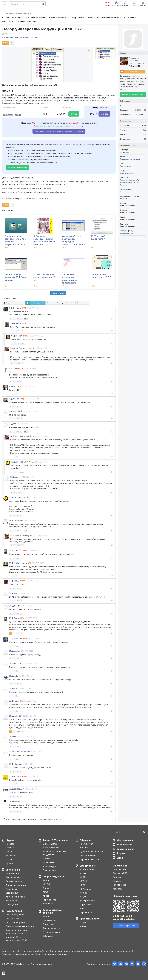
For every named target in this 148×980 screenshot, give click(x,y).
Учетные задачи (14, 881)
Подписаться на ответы (14, 303)
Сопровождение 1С (54, 877)
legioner (16, 411)
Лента (9, 852)
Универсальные (87, 901)
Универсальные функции (130, 159)
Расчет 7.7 (124, 185)
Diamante (18, 639)
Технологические (51, 932)
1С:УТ (82, 885)
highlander (18, 520)
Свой (16, 618)
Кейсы (46, 896)
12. (10, 520)
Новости (10, 844)
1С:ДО (83, 897)
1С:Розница (85, 889)
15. (11, 536)
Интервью (11, 856)
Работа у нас (119, 885)
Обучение (85, 840)
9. (10, 424)
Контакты (118, 889)
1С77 (82, 908)
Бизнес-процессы (52, 848)
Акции (46, 880)
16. (10, 563)
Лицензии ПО (49, 920)
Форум (121, 853)
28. (10, 716)
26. (10, 688)
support (19, 336)
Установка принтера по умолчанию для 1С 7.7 (44, 277)
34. (10, 801)
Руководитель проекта (91, 852)
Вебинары (48, 904)
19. (10, 593)
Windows (123, 199)
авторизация (56, 819)
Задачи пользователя (17, 885)
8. (12, 336)
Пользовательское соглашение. (18, 954)
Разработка (12, 889)
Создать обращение (126, 926)
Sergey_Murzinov (22, 751)
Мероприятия (125, 840)
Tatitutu (16, 308)
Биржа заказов (125, 849)
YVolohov (17, 399)
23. (10, 651)
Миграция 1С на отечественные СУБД (17, 939)
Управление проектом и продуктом (54, 853)
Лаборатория (14, 911)
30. (10, 751)
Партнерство (49, 900)
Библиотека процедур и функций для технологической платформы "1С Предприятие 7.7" (44, 242)
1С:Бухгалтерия (87, 869)
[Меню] (5, 4)
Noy (15, 369)
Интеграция (12, 901)
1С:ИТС (46, 884)
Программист (125, 166)
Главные (10, 848)
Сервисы (47, 888)
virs (16, 688)
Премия (9, 863)
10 (12, 445)
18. (11, 477)
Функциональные (14, 877)
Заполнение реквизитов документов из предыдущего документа (70, 280)
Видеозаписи (124, 845)
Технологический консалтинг (20, 926)
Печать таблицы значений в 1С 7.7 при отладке (15, 277)
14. (10, 551)
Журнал (10, 840)
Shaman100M (22, 462)
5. (10, 399)
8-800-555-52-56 (122, 916)
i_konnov (18, 764)
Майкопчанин (20, 563)
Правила (117, 877)
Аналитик (84, 848)
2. (11, 323)
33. (10, 789)
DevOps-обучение (15, 915)
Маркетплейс (88, 866)
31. (10, 764)
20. (10, 606)
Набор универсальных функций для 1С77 (42, 29)
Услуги (46, 892)
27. (10, 701)
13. (12, 462)
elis (15, 424)
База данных (12, 893)
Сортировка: (60, 303)
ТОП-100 (10, 859)
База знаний (13, 870)
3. (10, 369)
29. (10, 736)
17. (10, 581)
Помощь (117, 881)
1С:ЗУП (83, 893)
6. (11, 348)
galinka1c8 (19, 801)
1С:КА (82, 877)
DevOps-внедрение (15, 922)
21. (10, 618)
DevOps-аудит (13, 918)
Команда (47, 858)
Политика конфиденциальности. (51, 954)
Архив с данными (127, 173)
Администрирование (16, 897)
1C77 (122, 192)
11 (13, 465)
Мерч (120, 858)
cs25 (15, 386)
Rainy (16, 701)
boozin (18, 477)
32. (10, 776)
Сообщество (12, 904)
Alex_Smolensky (21, 348)
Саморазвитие (50, 870)
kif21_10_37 (19, 664)
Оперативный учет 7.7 (129, 180)
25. (10, 676)
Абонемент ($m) (126, 233)
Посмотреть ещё (58, 293)
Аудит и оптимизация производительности (16, 932)
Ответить (19, 318)
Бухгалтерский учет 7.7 (130, 182)
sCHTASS (18, 551)
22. (10, 639)
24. (10, 664)
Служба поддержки (127, 896)
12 (12, 539)
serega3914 (19, 789)
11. (11, 436)
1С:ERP (83, 873)
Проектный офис (89, 919)
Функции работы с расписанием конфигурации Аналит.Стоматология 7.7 (73, 242)
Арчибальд (19, 323)
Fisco (17, 736)
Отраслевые (49, 924)
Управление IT (50, 862)
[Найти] (144, 832)
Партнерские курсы (90, 859)
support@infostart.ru (124, 919)
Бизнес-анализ (50, 844)
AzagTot (18, 776)
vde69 (16, 581)
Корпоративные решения (52, 911)
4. (10, 386)
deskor (17, 651)
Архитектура (49, 866)
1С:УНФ (83, 881)
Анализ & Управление (55, 840)
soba (16, 676)
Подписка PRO (13, 873)
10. (10, 497)
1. (10, 308)
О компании (120, 866)
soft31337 (18, 716)
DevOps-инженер (88, 856)
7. (10, 411)
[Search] (129, 832)
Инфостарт (43, 198)
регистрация (44, 819)
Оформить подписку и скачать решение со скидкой (59, 131)
